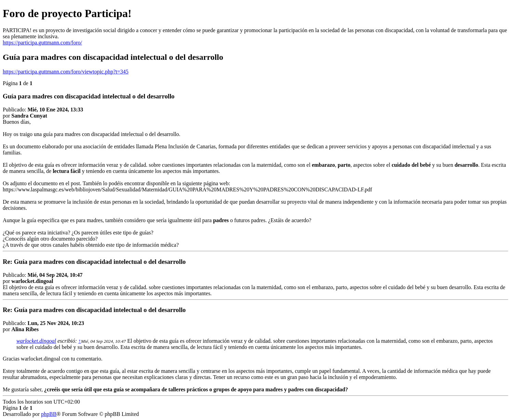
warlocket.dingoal (36, 341)
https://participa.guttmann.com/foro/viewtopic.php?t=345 (66, 72)
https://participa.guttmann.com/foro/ (42, 43)
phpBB (49, 414)
